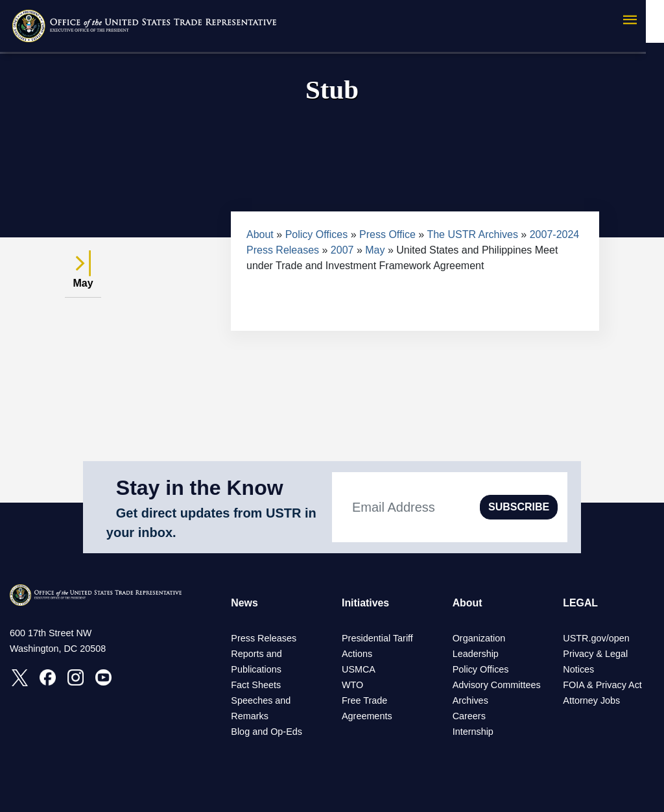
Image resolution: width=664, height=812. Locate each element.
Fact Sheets (256, 685)
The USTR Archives (472, 234)
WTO (352, 685)
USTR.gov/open (596, 638)
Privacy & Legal (595, 654)
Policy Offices (317, 234)
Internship (473, 732)
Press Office (387, 234)
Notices (578, 669)
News (244, 603)
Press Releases (264, 638)
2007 (342, 250)
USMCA (359, 669)
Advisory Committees (497, 685)
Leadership (476, 654)
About (260, 234)
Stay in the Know (200, 488)
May (375, 250)
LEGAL (580, 603)
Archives (470, 700)
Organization (479, 638)
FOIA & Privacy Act (602, 685)
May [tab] (83, 276)
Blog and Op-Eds (267, 732)
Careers (469, 716)
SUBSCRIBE (519, 507)
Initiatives (366, 603)
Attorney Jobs (591, 700)
